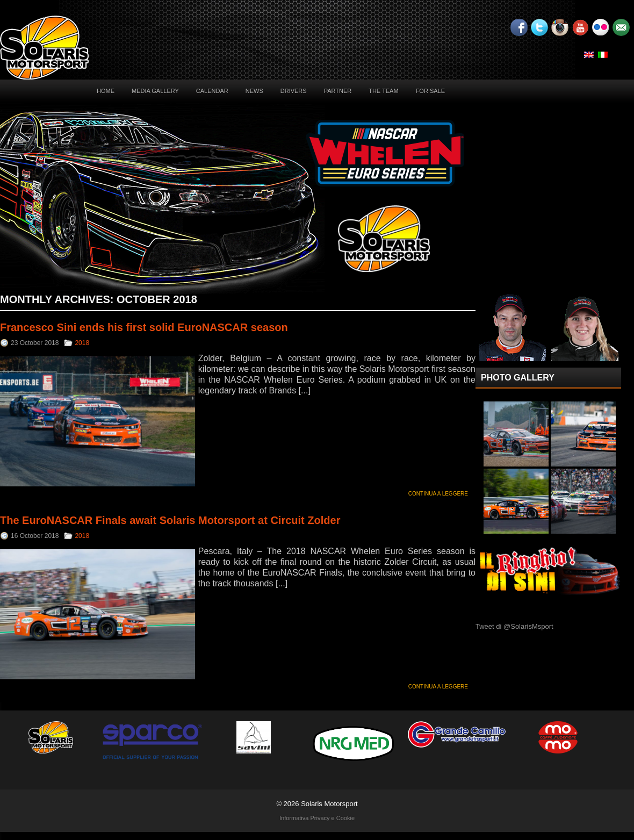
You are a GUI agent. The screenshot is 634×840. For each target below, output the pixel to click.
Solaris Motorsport (329, 804)
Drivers (294, 91)
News (254, 91)
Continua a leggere (438, 494)
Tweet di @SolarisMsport (514, 626)
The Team (383, 91)
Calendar (212, 91)
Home (106, 91)
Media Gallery (155, 91)
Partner (338, 91)
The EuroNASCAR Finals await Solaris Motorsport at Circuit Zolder (170, 520)
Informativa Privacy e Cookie (317, 818)
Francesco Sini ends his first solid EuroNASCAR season (144, 327)
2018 (82, 343)
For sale (430, 91)
